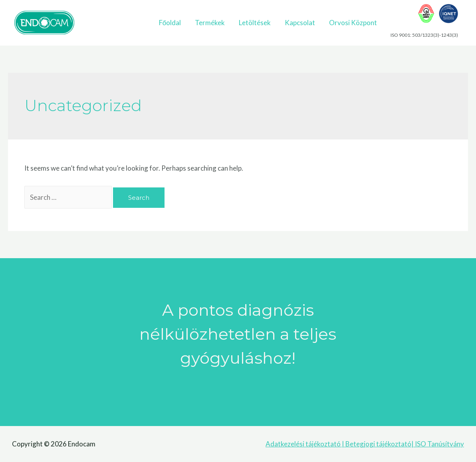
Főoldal (170, 23)
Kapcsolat (300, 23)
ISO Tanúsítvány (439, 444)
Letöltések (255, 23)
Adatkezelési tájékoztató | (305, 444)
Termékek (210, 23)
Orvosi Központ (353, 23)
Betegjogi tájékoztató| (380, 444)
